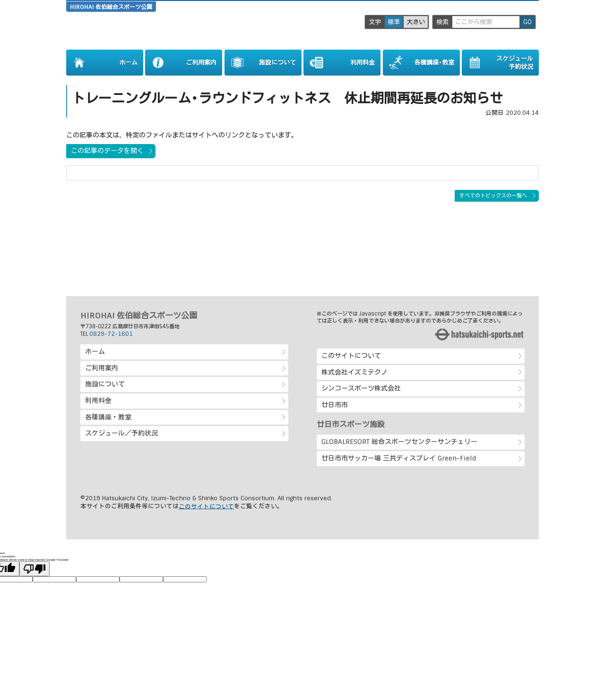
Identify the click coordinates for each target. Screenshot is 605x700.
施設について (105, 384)
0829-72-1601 (111, 334)
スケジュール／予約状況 (121, 433)
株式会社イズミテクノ (354, 372)
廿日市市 (335, 405)
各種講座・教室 (108, 417)
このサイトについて (351, 356)
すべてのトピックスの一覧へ (493, 196)
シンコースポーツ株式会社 (361, 388)
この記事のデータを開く (107, 151)
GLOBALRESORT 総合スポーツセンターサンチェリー (399, 442)
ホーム (95, 351)
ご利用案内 (102, 368)
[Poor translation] (35, 568)
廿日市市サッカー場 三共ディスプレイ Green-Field (399, 458)
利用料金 (98, 401)
